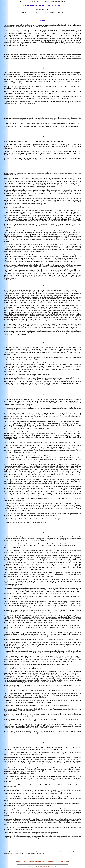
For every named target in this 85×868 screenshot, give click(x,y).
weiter (25, 862)
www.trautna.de (52, 867)
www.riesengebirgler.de (44, 867)
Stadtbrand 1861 (52, 862)
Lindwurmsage (64, 862)
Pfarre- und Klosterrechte (37, 862)
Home (19, 862)
